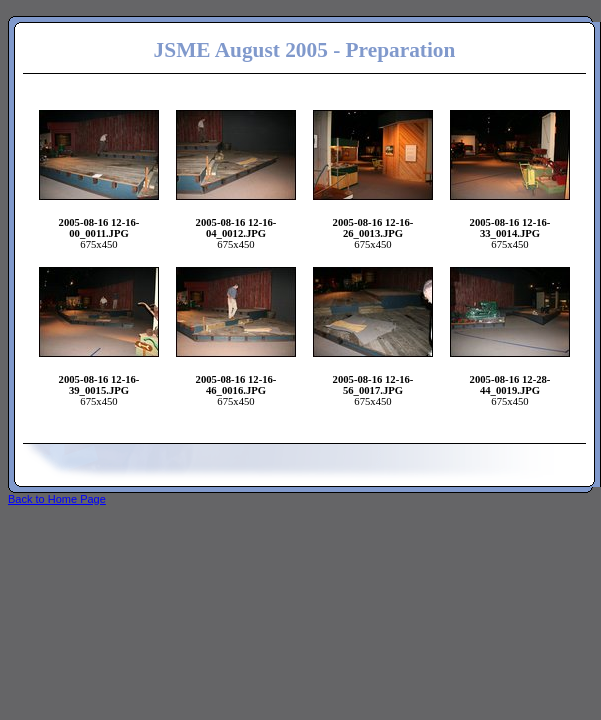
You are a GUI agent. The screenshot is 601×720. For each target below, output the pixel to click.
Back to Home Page (57, 499)
